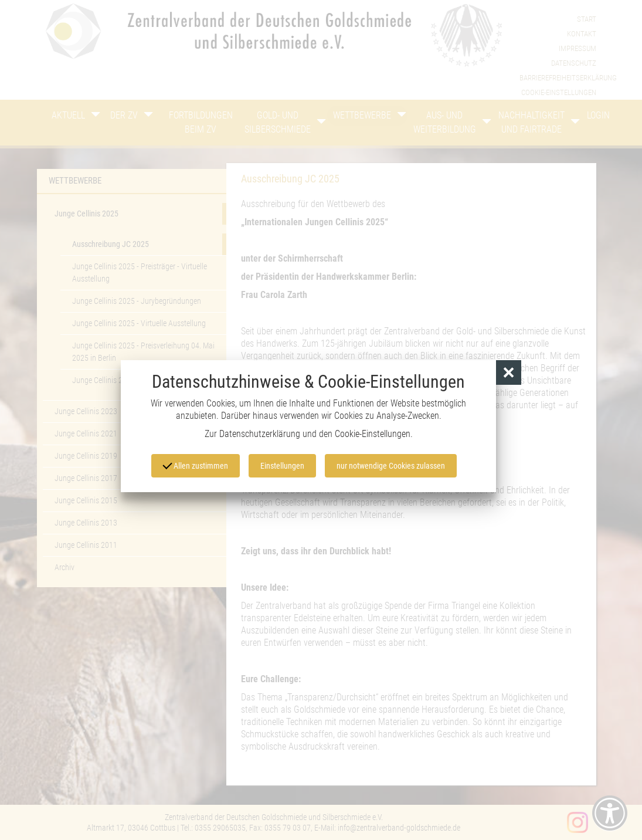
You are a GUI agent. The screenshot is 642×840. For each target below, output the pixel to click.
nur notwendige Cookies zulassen (391, 466)
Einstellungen (282, 466)
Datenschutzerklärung (260, 434)
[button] (509, 373)
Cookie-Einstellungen (373, 434)
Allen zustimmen (195, 465)
